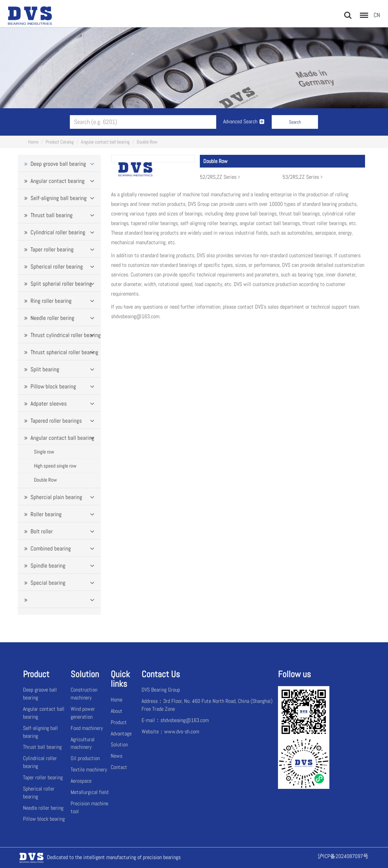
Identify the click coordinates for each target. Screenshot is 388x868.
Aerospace (81, 781)
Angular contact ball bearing (105, 142)
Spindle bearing (48, 566)
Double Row (147, 142)
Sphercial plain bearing (56, 497)
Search (295, 122)
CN (377, 15)
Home (33, 142)
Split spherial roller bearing (61, 284)
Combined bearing (51, 548)
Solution (119, 745)
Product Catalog (60, 142)
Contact (119, 767)
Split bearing (45, 369)
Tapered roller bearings (56, 421)
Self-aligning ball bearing (59, 198)
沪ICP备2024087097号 (343, 856)
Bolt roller (42, 531)
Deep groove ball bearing (58, 164)
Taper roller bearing (52, 249)
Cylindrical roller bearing (58, 232)
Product (119, 722)
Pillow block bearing (53, 386)
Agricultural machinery (83, 743)
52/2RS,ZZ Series (221, 177)
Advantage (121, 734)
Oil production (85, 758)
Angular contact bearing (58, 181)
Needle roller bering (52, 318)
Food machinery (87, 728)
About (117, 711)
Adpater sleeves (49, 404)
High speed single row (55, 466)
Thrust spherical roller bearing (64, 352)
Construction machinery (84, 694)
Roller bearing (46, 514)
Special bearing (48, 583)
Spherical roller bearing (57, 266)
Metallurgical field (89, 792)
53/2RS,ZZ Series (303, 177)
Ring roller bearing (51, 301)
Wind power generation (83, 713)
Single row (44, 452)
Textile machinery (89, 770)
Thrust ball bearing (52, 215)
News (117, 756)
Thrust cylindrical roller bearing (66, 335)
